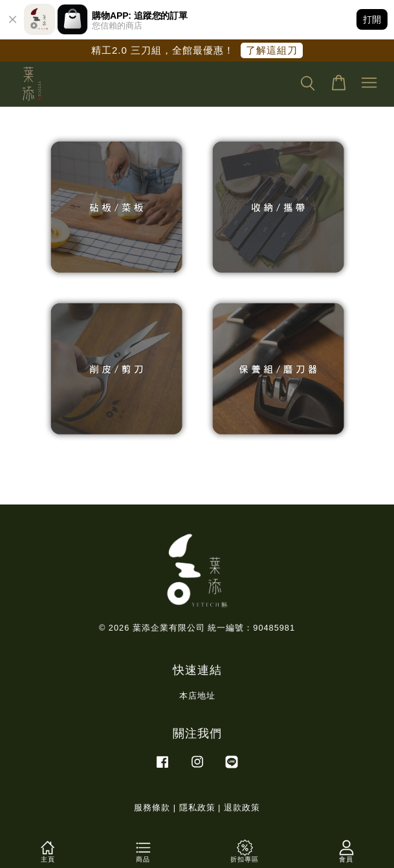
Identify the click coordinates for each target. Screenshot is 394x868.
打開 (372, 19)
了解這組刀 (272, 50)
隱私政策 (197, 808)
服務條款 (152, 808)
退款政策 (242, 808)
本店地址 (197, 696)
